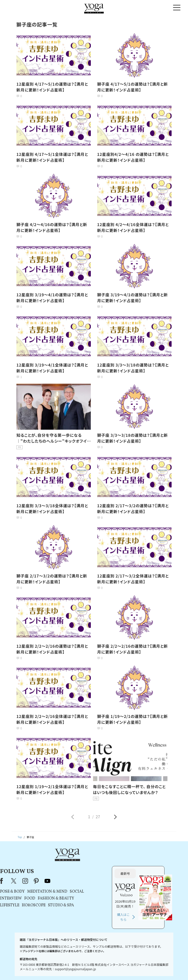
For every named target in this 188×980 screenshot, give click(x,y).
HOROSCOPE (81, 888)
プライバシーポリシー (87, 969)
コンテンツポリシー (114, 969)
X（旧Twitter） (61, 864)
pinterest (83, 864)
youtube (94, 864)
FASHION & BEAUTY (103, 881)
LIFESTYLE (57, 888)
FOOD (77, 881)
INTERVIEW (58, 881)
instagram (72, 864)
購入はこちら (147, 900)
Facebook (50, 864)
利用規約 (66, 969)
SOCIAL (124, 874)
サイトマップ (150, 969)
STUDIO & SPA (108, 888)
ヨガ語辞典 (168, 969)
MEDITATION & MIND (94, 874)
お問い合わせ (19, 969)
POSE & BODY (59, 874)
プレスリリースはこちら (44, 969)
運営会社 (134, 969)
